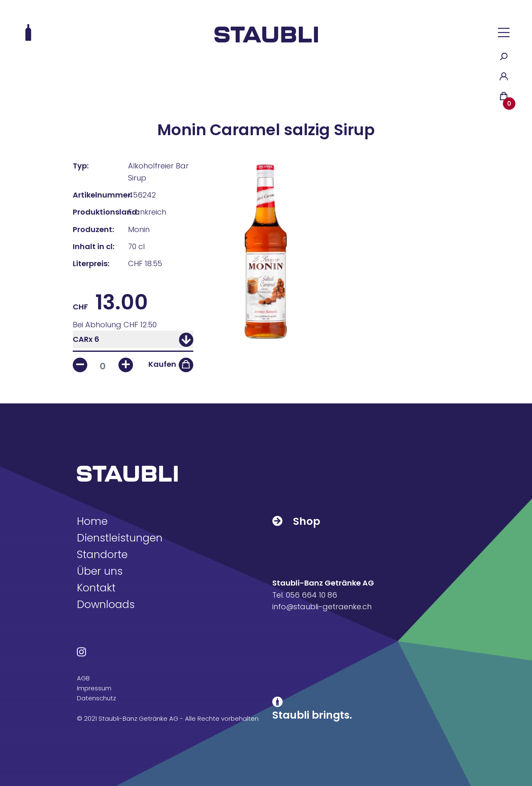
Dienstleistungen (120, 538)
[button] (504, 32)
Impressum (94, 688)
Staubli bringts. (312, 715)
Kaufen (162, 364)
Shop (296, 521)
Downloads (106, 604)
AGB (83, 678)
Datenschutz (96, 698)
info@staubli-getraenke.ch (322, 607)
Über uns (100, 571)
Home (92, 521)
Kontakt (96, 588)
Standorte (102, 555)
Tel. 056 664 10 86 (305, 595)
